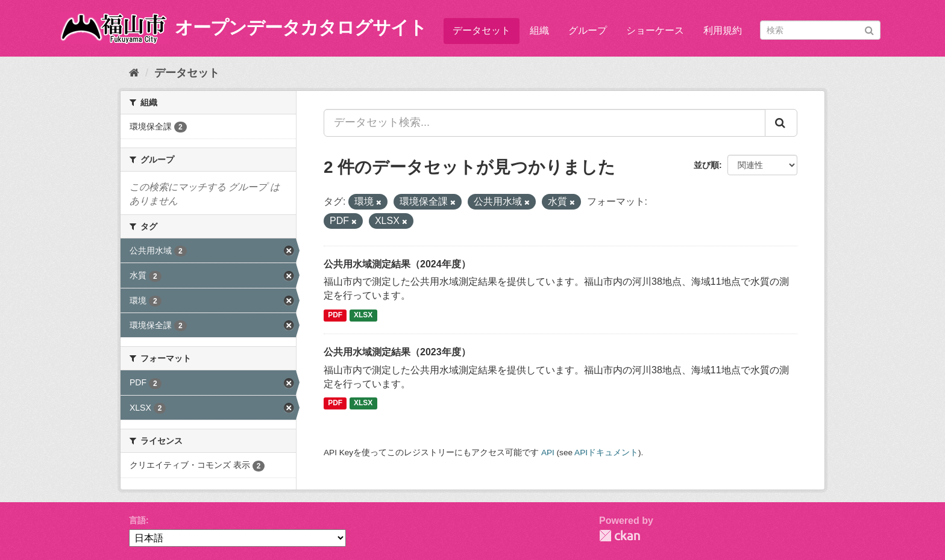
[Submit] (869, 29)
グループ (588, 30)
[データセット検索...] (545, 123)
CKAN (620, 536)
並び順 (706, 165)
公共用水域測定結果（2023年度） (397, 352)
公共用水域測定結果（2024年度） (397, 264)
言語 (137, 520)
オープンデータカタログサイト (301, 27)
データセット (482, 30)
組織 (539, 30)
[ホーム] (134, 73)
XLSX (363, 315)
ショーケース (655, 30)
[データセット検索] (820, 30)
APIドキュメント (606, 453)
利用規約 (723, 30)
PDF (335, 315)
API (548, 453)
